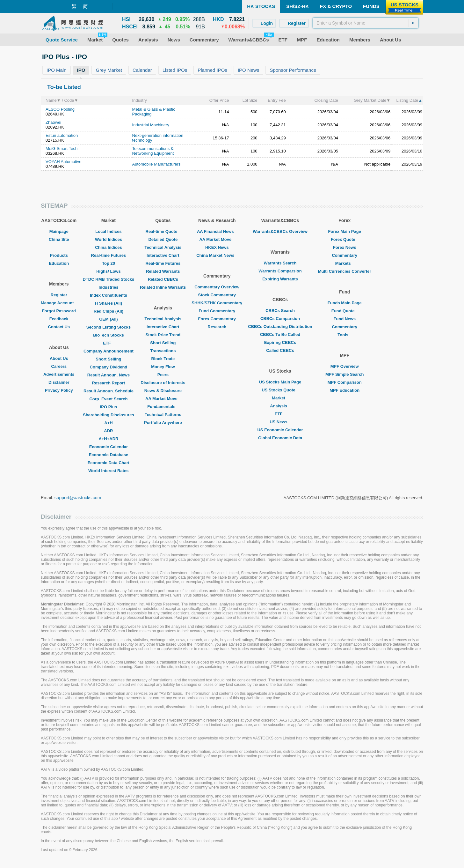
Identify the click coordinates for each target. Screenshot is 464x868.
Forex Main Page (345, 231)
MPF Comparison (345, 382)
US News (280, 422)
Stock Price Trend (163, 335)
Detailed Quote (163, 239)
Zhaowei (53, 122)
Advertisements (59, 374)
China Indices (109, 247)
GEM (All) (109, 319)
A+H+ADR (108, 439)
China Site (59, 239)
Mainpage (59, 231)
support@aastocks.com (78, 498)
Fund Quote (345, 311)
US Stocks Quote (280, 390)
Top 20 (109, 263)
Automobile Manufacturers (156, 164)
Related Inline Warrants (163, 287)
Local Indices (108, 231)
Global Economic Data (280, 438)
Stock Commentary (217, 295)
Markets (345, 263)
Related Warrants (163, 271)
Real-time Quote (163, 231)
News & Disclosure (163, 391)
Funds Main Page (345, 303)
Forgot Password (59, 311)
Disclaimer (59, 382)
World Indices (109, 239)
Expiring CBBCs (280, 342)
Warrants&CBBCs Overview (280, 231)
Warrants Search (280, 263)
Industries (108, 287)
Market (280, 398)
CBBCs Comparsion (280, 319)
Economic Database (109, 455)
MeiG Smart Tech (62, 148)
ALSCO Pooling (60, 109)
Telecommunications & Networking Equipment (153, 151)
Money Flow (163, 367)
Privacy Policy (59, 390)
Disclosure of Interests (163, 383)
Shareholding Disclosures (108, 415)
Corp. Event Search (108, 399)
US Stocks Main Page (280, 382)
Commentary (344, 255)
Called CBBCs (280, 350)
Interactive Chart (163, 255)
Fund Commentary (217, 311)
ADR (108, 431)
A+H (108, 423)
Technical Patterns (163, 415)
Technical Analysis (163, 247)
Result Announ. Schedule (109, 391)
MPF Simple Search (345, 374)
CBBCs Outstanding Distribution (280, 326)
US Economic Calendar (280, 430)
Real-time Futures (109, 255)
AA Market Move (163, 399)
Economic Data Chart (109, 463)
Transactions (163, 351)
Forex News (345, 247)
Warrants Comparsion (280, 271)
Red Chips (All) (109, 311)
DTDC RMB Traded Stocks (109, 279)
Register (59, 295)
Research (217, 327)
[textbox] (366, 23)
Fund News (345, 319)
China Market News (217, 255)
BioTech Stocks (109, 335)
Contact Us (59, 327)
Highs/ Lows (109, 271)
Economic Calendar (109, 447)
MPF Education (344, 390)
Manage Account (59, 303)
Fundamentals (163, 407)
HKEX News (217, 247)
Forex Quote (345, 239)
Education (59, 263)
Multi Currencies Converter (345, 271)
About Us (59, 358)
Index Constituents (109, 295)
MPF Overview (345, 366)
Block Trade (163, 359)
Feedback (59, 319)
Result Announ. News (109, 375)
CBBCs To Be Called (280, 334)
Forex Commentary (217, 319)
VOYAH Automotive (63, 162)
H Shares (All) (109, 303)
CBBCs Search (280, 311)
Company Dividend (109, 367)
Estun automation (62, 135)
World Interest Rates (108, 471)
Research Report (108, 383)
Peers (163, 375)
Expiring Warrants (280, 279)
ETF (109, 343)
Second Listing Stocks (109, 327)
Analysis (280, 406)
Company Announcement (109, 351)
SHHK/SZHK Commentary (217, 303)
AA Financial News (217, 231)
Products (59, 255)
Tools (344, 335)
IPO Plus (109, 407)
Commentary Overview (217, 287)
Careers (59, 366)
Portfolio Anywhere (163, 423)
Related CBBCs (163, 279)
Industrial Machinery (151, 125)
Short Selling (108, 359)
